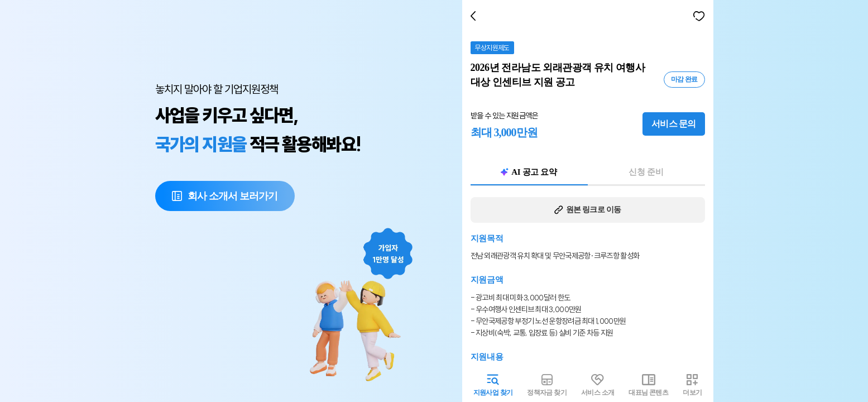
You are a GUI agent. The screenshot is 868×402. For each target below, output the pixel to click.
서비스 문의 (676, 124)
